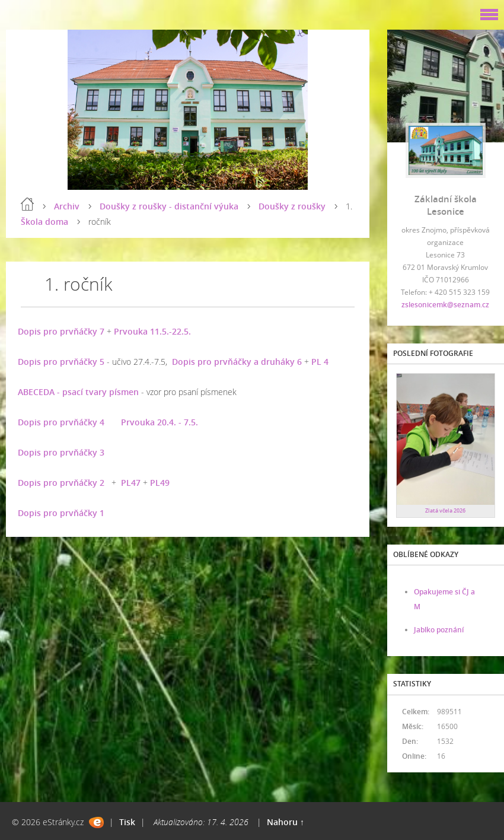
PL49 (160, 483)
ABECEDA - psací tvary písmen (78, 392)
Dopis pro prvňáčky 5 (61, 362)
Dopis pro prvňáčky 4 (61, 422)
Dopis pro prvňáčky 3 (61, 452)
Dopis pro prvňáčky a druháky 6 (237, 362)
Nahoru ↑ (286, 822)
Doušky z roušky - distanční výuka (169, 206)
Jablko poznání (439, 630)
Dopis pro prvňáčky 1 (61, 513)
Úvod (27, 204)
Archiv (67, 206)
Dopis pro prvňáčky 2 (61, 483)
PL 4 (320, 362)
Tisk (127, 822)
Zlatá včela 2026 (445, 510)
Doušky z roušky (292, 206)
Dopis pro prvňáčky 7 (61, 331)
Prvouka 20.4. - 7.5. (160, 422)
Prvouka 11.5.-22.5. (152, 331)
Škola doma (44, 222)
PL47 (131, 483)
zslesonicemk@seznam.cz (445, 305)
